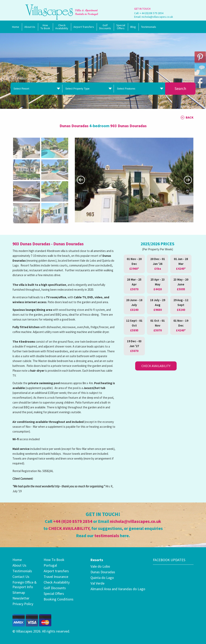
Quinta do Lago (102, 578)
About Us (30, 27)
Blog (133, 27)
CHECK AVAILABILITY (69, 528)
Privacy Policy (23, 604)
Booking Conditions (59, 599)
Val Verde (97, 583)
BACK (190, 117)
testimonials (107, 536)
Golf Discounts (105, 27)
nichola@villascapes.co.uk (157, 17)
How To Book (45, 27)
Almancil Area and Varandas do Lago (118, 589)
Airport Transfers (84, 27)
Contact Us (21, 577)
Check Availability (62, 27)
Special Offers (54, 594)
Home (16, 27)
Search (180, 88)
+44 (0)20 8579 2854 (73, 521)
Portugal (50, 565)
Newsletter (21, 598)
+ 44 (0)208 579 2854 (151, 13)
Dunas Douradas (103, 572)
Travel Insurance (56, 577)
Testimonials (149, 27)
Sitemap (19, 593)
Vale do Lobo (100, 566)
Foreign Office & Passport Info (25, 585)
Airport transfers (56, 571)
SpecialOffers (121, 27)
